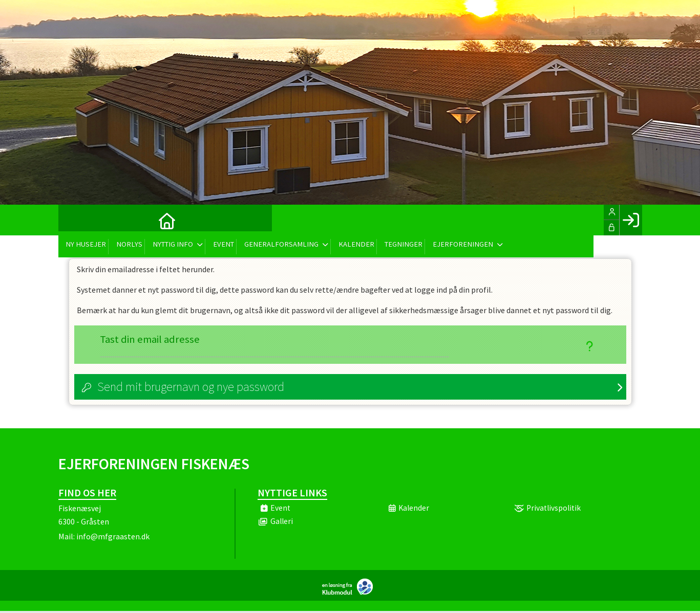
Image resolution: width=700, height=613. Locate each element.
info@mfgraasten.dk (113, 538)
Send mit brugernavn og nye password (191, 389)
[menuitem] (74, 220)
